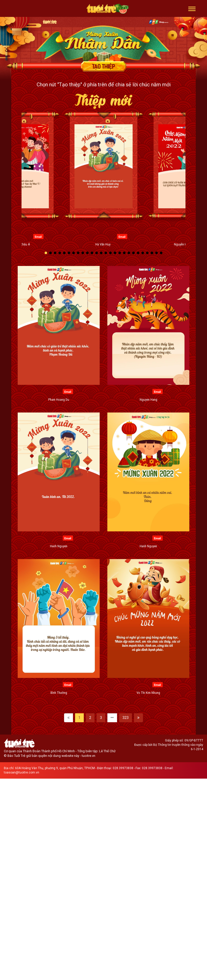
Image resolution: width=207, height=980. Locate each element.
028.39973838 (123, 768)
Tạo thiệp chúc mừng (103, 66)
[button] (192, 8)
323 (126, 718)
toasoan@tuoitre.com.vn (22, 772)
